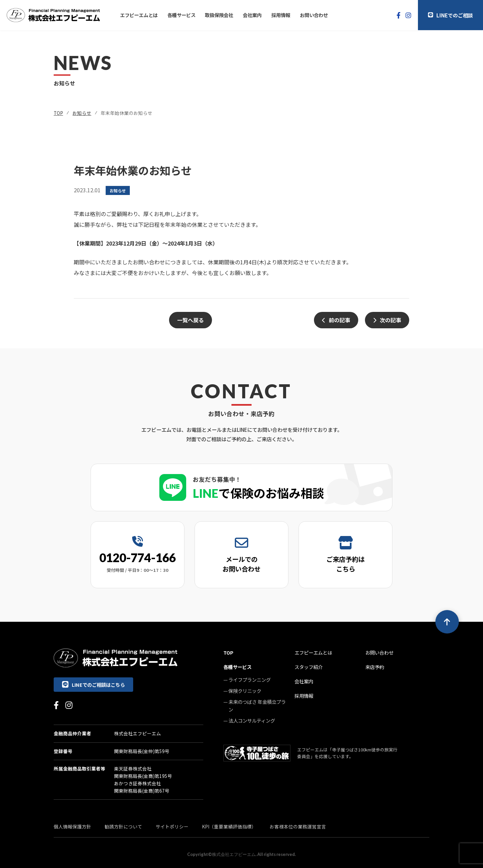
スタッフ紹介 (309, 667)
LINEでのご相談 (450, 15)
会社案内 (252, 15)
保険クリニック (245, 691)
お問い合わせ (314, 15)
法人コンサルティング (252, 720)
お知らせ (82, 113)
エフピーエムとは (139, 15)
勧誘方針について (123, 826)
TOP (58, 113)
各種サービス (181, 15)
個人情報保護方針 (72, 826)
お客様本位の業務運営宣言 (298, 826)
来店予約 (375, 667)
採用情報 (281, 15)
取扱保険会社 (219, 15)
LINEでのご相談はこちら (93, 685)
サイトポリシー (172, 826)
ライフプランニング (250, 680)
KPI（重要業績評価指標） (229, 826)
